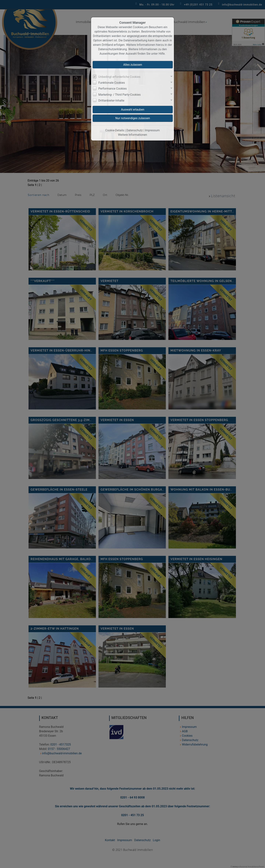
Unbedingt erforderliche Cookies (119, 77)
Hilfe (162, 54)
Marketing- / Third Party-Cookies (120, 95)
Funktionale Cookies (112, 83)
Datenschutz (134, 130)
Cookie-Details (115, 130)
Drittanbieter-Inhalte (111, 101)
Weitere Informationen (132, 135)
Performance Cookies (113, 89)
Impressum (152, 130)
